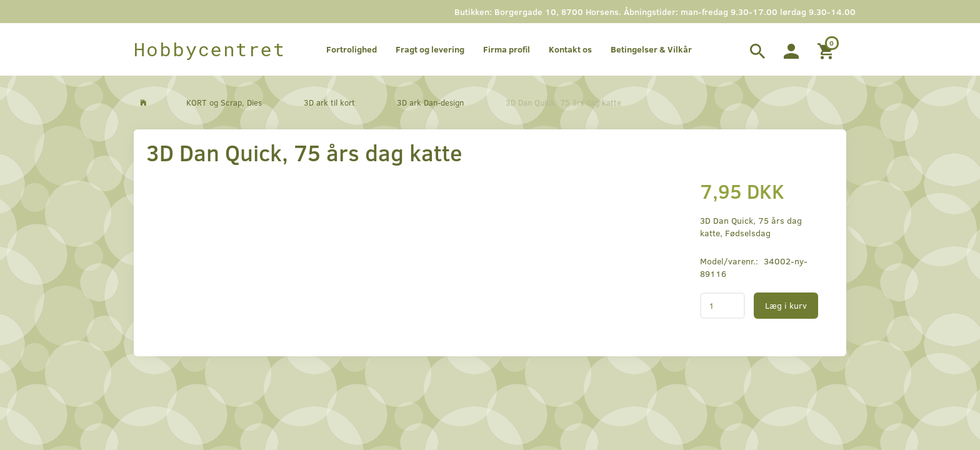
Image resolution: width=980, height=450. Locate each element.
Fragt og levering (430, 49)
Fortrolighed (352, 49)
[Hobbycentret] (210, 49)
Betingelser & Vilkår (651, 49)
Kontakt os (570, 49)
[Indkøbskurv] (827, 49)
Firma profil (507, 49)
